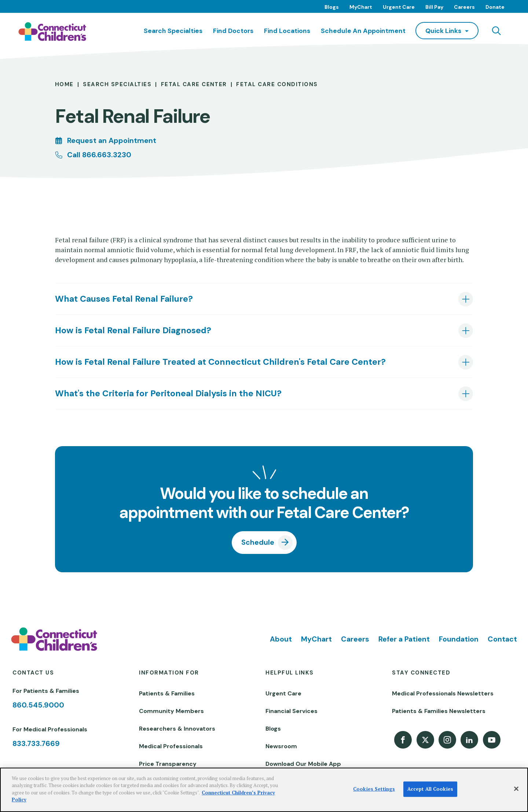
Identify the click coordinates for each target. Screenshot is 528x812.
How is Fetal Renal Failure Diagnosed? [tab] (133, 330)
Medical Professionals (171, 746)
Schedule (258, 542)
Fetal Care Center (194, 84)
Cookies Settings (374, 789)
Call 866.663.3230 (99, 155)
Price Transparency (168, 764)
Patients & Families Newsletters (439, 711)
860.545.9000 (38, 705)
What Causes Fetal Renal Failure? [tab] (124, 299)
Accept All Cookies (430, 789)
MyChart (361, 7)
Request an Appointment (112, 140)
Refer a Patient (404, 639)
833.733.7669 (36, 743)
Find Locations (287, 31)
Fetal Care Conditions (277, 84)
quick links (443, 31)
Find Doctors (233, 31)
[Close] (516, 789)
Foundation (459, 639)
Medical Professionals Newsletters (443, 693)
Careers (464, 7)
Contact (502, 639)
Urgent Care (399, 7)
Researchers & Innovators (177, 729)
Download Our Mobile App (303, 764)
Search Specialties (173, 31)
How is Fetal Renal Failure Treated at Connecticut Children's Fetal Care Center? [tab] (220, 362)
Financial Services (291, 711)
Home (64, 84)
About (281, 639)
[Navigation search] (496, 31)
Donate (495, 7)
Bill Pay (434, 7)
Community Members (171, 711)
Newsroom (281, 746)
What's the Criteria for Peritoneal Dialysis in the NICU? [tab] (168, 393)
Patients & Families (167, 693)
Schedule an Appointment (363, 31)
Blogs (332, 7)
